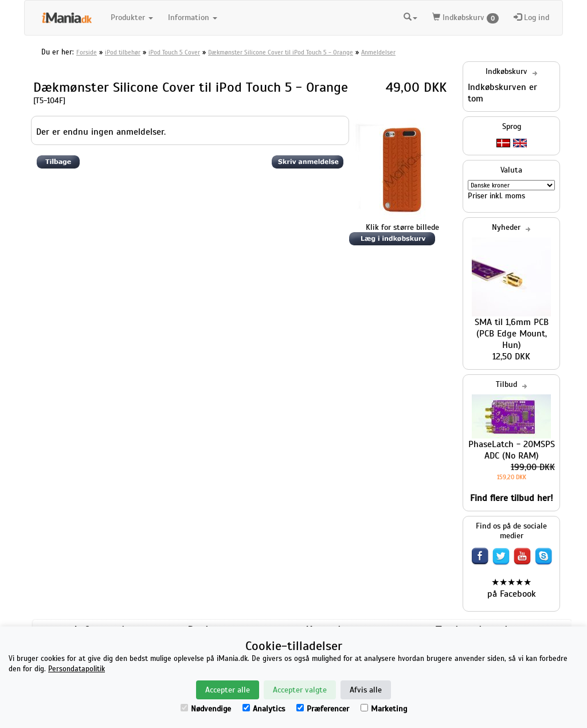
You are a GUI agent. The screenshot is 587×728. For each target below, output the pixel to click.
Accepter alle (228, 690)
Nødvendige (206, 709)
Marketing (384, 709)
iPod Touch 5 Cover (174, 52)
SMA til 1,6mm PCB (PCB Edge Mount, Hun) (512, 334)
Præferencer (323, 709)
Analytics (264, 709)
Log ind (531, 17)
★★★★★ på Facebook (512, 588)
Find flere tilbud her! (512, 498)
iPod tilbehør (123, 52)
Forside (87, 52)
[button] (410, 16)
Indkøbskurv (465, 18)
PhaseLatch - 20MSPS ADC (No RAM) (512, 450)
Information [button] (193, 17)
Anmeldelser (378, 52)
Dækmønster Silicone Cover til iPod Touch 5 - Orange (281, 52)
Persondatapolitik (77, 669)
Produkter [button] (132, 17)
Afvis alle (366, 690)
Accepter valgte (300, 690)
